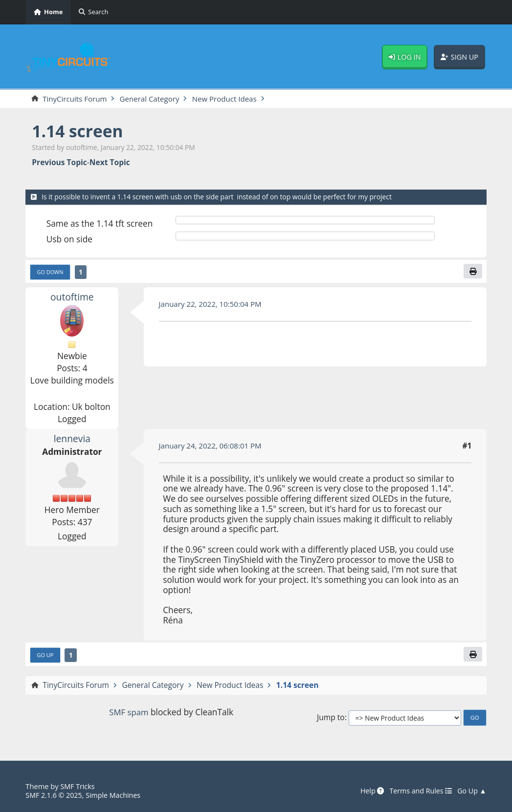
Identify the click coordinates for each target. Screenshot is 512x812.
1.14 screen (79, 131)
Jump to (331, 719)
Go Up (46, 656)
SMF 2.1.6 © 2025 (55, 795)
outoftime (72, 298)
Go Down (51, 272)
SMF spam (129, 714)
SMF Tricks (78, 786)
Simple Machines (116, 795)
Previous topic (59, 162)
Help (368, 791)
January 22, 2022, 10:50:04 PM (212, 304)
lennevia (72, 439)
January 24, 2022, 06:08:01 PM (212, 447)
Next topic (110, 162)
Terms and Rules (419, 791)
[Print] (473, 272)
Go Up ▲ (471, 791)
